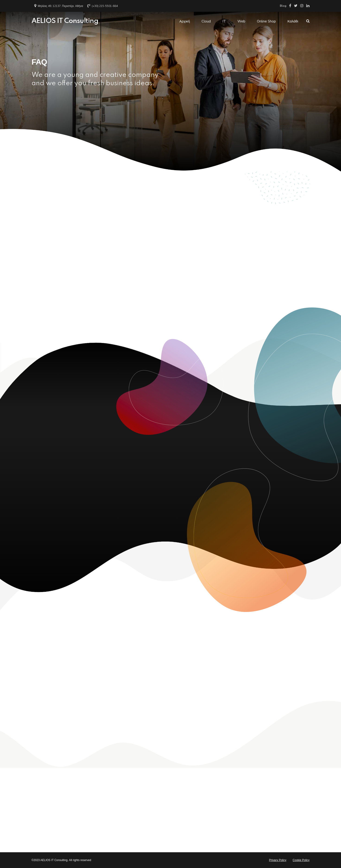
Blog (283, 6)
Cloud (206, 21)
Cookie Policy (301, 860)
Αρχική (185, 21)
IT (224, 21)
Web (241, 21)
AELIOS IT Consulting (65, 21)
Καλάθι (293, 21)
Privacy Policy (278, 860)
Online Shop (266, 21)
